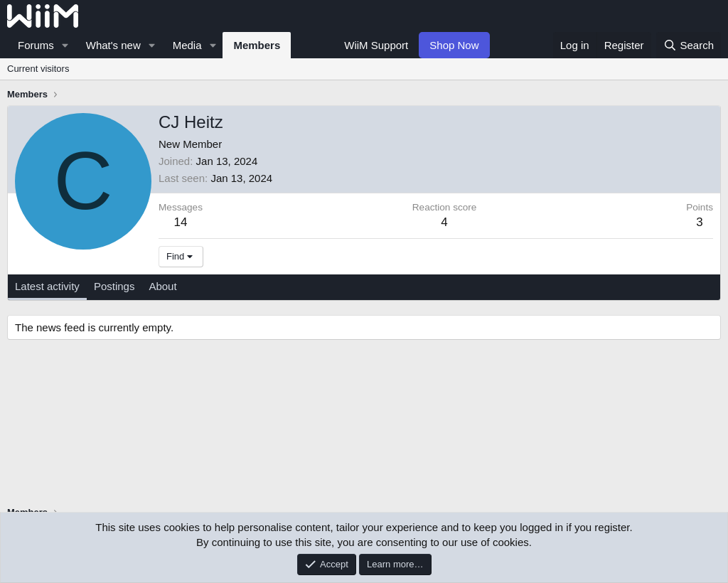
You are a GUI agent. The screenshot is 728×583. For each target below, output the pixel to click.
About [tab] (162, 286)
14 (181, 222)
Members (257, 45)
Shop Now (454, 45)
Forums (36, 45)
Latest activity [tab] (47, 286)
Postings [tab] (114, 286)
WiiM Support (376, 45)
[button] (65, 45)
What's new (113, 45)
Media (187, 45)
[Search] (689, 45)
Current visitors (38, 69)
